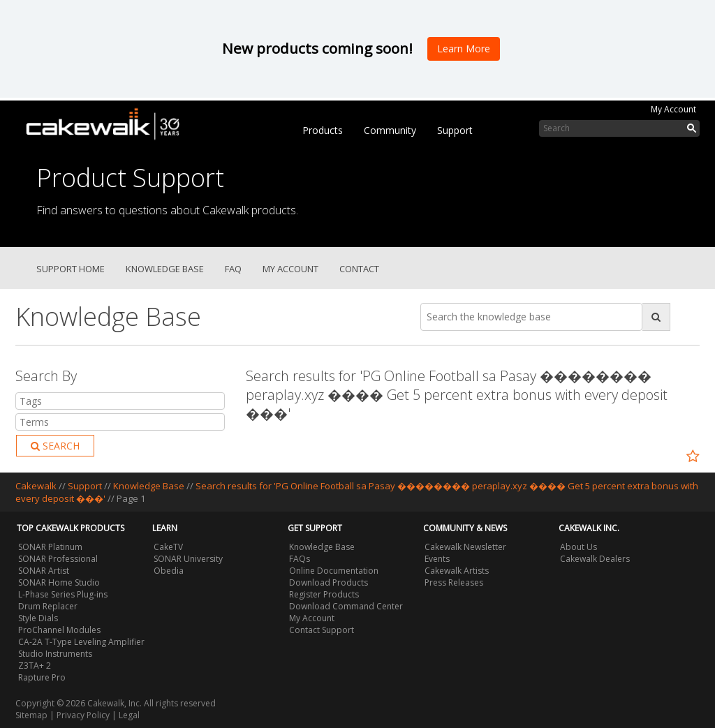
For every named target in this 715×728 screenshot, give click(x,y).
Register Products (324, 594)
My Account (673, 109)
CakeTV (168, 547)
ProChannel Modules (59, 630)
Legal (129, 715)
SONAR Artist (44, 571)
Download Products (329, 582)
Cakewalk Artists (457, 571)
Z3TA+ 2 (35, 666)
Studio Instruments (55, 654)
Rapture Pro (42, 677)
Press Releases (454, 582)
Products (323, 130)
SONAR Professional (58, 559)
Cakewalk (36, 486)
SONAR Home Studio (59, 582)
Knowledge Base (165, 269)
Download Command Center (346, 606)
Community (390, 130)
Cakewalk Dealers (595, 559)
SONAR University (188, 559)
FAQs (300, 559)
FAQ (233, 269)
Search (55, 446)
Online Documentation (334, 571)
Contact (359, 269)
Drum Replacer (48, 606)
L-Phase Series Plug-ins (63, 594)
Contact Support (322, 630)
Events (437, 559)
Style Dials (38, 618)
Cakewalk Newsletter (465, 547)
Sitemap (31, 715)
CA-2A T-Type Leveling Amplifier (81, 642)
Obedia (169, 571)
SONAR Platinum (50, 547)
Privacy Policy (83, 715)
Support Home (71, 269)
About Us (578, 547)
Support (455, 130)
